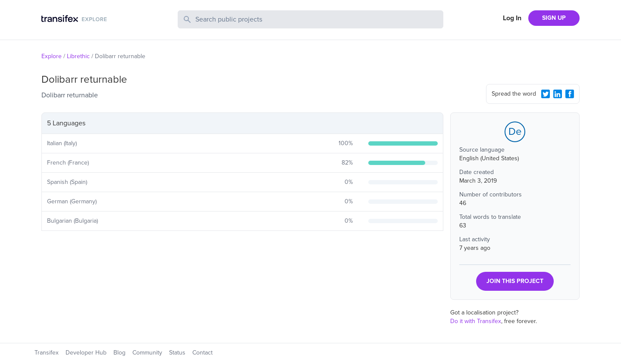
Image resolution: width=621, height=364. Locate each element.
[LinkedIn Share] (558, 94)
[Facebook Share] (570, 94)
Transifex (47, 353)
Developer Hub (86, 353)
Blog (119, 353)
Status (177, 353)
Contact (202, 353)
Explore (52, 56)
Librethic (78, 56)
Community (147, 353)
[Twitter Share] (546, 94)
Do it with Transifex (476, 321)
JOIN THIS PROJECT (515, 281)
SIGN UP (554, 18)
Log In (512, 18)
